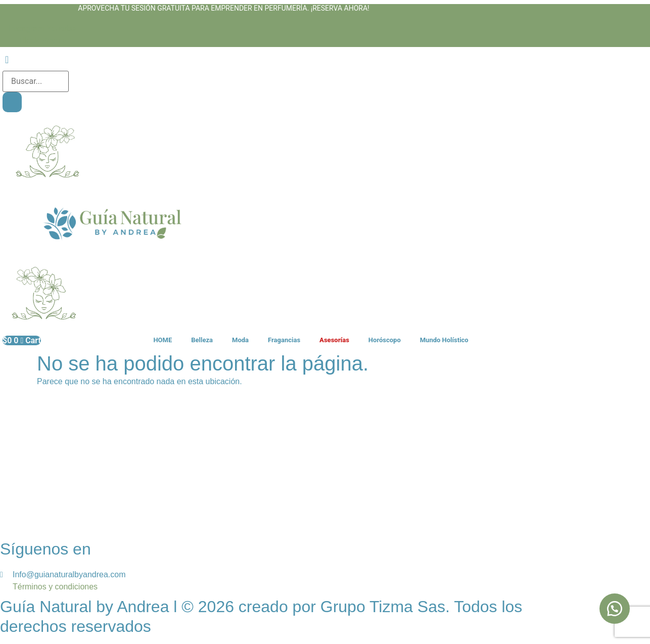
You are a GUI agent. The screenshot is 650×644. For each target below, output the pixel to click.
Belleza (202, 340)
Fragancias (284, 340)
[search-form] (36, 81)
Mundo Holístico (444, 340)
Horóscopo (385, 340)
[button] (615, 609)
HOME (162, 340)
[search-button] (12, 102)
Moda (240, 340)
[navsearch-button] (7, 60)
